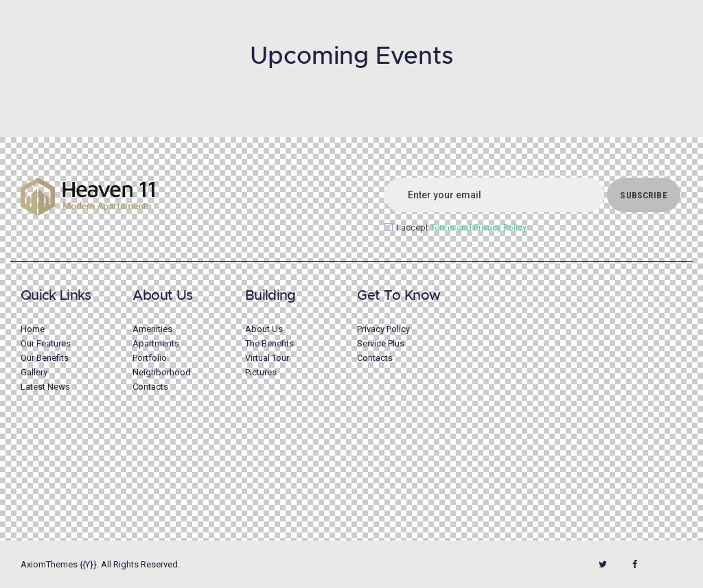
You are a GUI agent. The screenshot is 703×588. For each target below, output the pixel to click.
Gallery (34, 372)
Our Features (46, 343)
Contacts (150, 387)
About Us (264, 329)
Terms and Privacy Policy (479, 227)
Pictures (261, 372)
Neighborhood (162, 372)
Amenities (152, 329)
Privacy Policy (383, 329)
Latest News (45, 387)
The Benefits (269, 343)
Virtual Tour (267, 358)
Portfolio (150, 358)
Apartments (156, 343)
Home (33, 329)
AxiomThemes (49, 564)
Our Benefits (45, 358)
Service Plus (381, 343)
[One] (576, 404)
